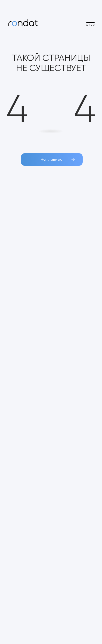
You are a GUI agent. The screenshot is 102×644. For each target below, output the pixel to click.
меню (91, 25)
